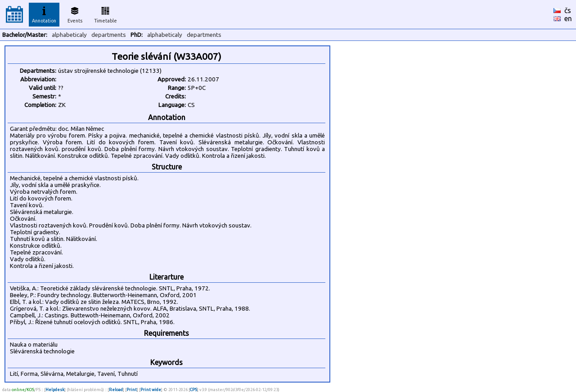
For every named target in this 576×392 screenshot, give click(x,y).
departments (109, 35)
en (568, 18)
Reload (116, 390)
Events (75, 13)
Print (132, 390)
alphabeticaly (69, 35)
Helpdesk (55, 390)
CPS (193, 390)
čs (568, 10)
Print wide (151, 390)
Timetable (106, 13)
